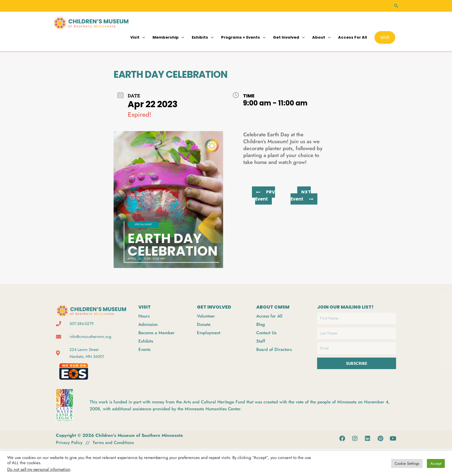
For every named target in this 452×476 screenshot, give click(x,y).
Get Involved (286, 37)
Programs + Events (241, 37)
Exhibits (200, 37)
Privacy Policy (69, 443)
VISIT (145, 307)
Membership (166, 37)
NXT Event (302, 195)
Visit (135, 37)
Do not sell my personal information (39, 469)
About (319, 37)
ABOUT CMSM (273, 307)
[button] (396, 6)
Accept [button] (436, 463)
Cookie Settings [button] (407, 463)
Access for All (353, 37)
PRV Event (265, 195)
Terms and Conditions (113, 443)
